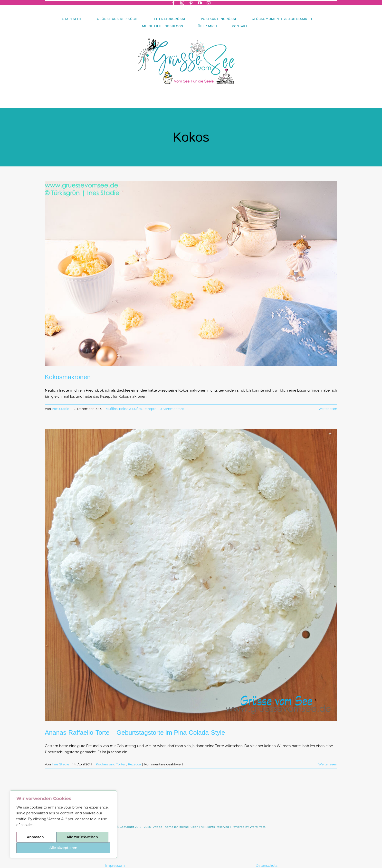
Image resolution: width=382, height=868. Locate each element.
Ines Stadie (61, 409)
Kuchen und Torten (111, 764)
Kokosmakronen (68, 377)
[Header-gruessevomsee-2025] (191, 31)
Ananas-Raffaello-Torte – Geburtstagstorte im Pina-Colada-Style (135, 733)
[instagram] (182, 3)
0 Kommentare (172, 409)
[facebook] (173, 3)
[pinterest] (191, 3)
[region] (63, 824)
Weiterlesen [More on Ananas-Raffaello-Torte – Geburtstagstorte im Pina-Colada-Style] (328, 764)
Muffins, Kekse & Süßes (124, 409)
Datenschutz (267, 866)
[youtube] (200, 3)
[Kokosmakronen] (191, 273)
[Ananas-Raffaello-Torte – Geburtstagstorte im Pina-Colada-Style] (191, 575)
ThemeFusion (188, 827)
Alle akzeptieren (63, 848)
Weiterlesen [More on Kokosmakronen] (328, 409)
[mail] (209, 3)
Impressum (115, 866)
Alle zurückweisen (82, 837)
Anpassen (35, 837)
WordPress (258, 827)
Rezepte (150, 409)
